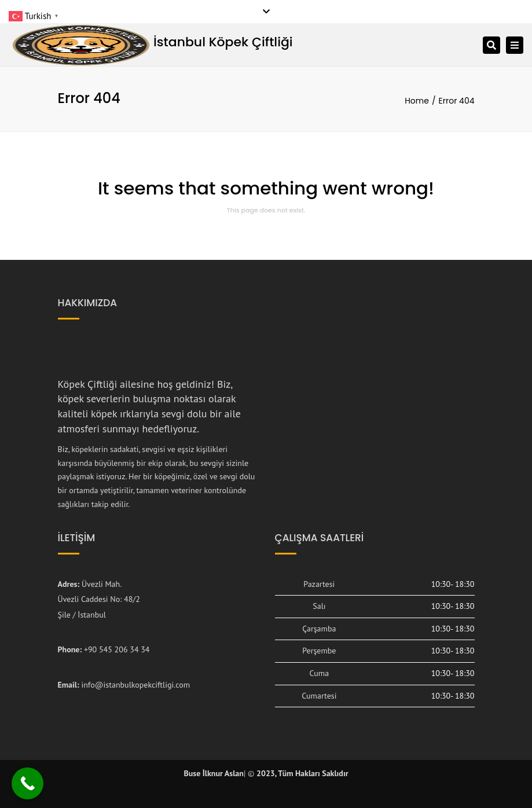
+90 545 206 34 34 (117, 649)
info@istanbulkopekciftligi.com (135, 685)
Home (417, 101)
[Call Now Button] (27, 783)
